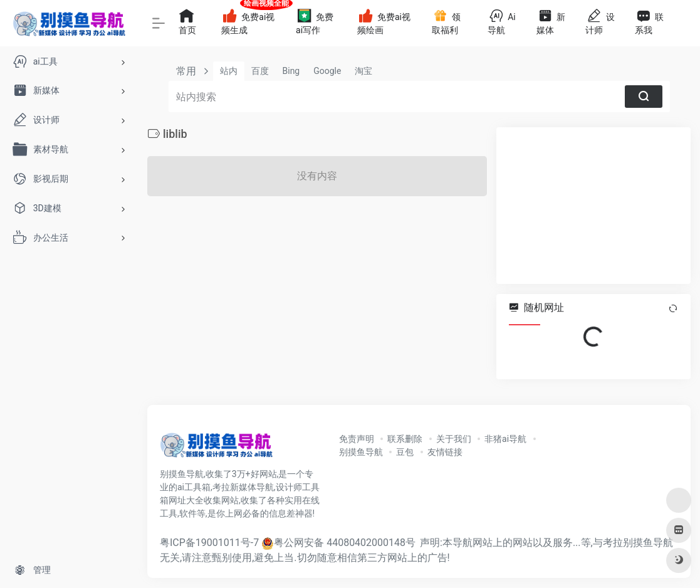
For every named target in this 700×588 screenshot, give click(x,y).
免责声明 (357, 439)
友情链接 (445, 452)
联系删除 (405, 439)
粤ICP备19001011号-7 (209, 543)
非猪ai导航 (505, 439)
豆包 (405, 452)
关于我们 (454, 439)
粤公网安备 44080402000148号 (345, 543)
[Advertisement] (593, 206)
